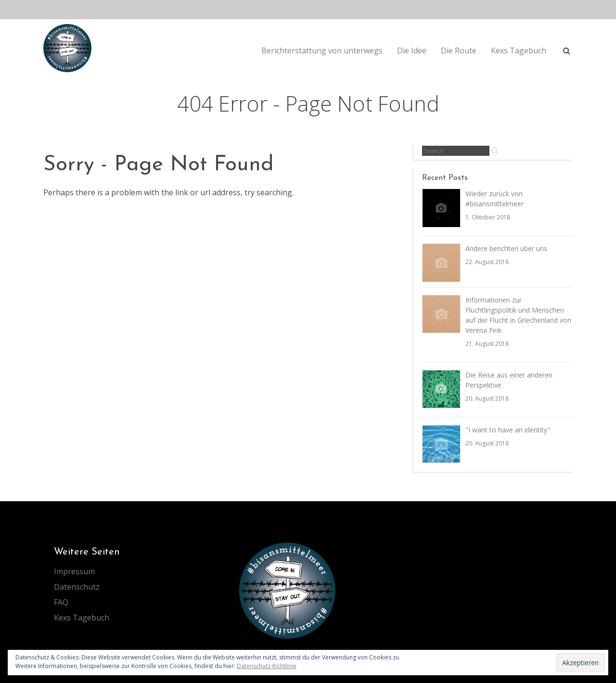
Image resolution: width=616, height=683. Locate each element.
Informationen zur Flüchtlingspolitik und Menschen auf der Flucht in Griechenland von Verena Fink (518, 315)
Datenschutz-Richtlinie (267, 666)
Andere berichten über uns (506, 248)
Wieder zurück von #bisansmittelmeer (494, 199)
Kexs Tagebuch (519, 51)
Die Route (459, 51)
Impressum (74, 571)
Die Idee (412, 51)
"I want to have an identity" (508, 430)
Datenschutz (77, 587)
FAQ (61, 602)
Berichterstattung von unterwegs (322, 51)
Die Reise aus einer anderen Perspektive (509, 380)
